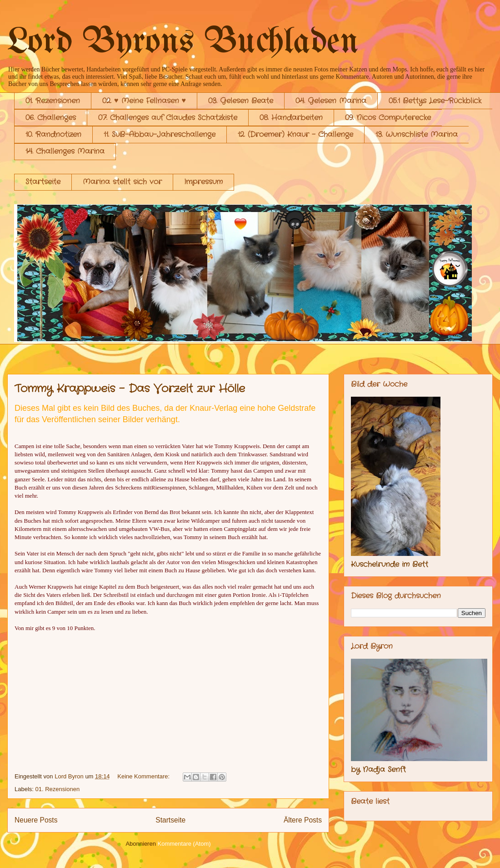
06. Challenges (51, 118)
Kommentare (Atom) (184, 844)
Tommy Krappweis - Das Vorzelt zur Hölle (130, 389)
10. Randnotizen (53, 134)
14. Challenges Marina (65, 151)
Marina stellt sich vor (122, 182)
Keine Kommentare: (144, 776)
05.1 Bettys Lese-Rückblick (435, 101)
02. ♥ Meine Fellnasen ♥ (144, 101)
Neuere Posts (36, 820)
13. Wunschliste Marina (417, 134)
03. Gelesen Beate (241, 101)
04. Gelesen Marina (331, 101)
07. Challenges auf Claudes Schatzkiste (168, 118)
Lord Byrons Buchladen (183, 43)
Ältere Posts (303, 820)
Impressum (203, 182)
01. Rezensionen (53, 101)
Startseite (43, 182)
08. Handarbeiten (291, 118)
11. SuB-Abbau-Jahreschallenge (160, 134)
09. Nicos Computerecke (388, 118)
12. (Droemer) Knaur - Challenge (295, 134)
